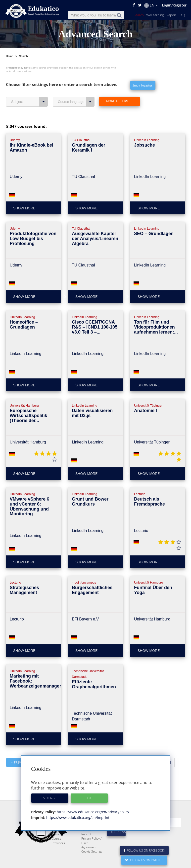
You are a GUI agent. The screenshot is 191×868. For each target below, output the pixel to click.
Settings (50, 798)
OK (89, 798)
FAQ (182, 15)
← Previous (19, 762)
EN (151, 5)
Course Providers (58, 853)
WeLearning (155, 15)
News (56, 838)
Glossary (58, 846)
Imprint (86, 846)
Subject (29, 102)
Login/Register (174, 5)
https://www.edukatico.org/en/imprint (77, 818)
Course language (76, 102)
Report (171, 15)
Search (139, 15)
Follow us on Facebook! (144, 862)
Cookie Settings (92, 863)
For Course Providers (89, 840)
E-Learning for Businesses (91, 831)
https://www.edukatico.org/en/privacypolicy (92, 812)
